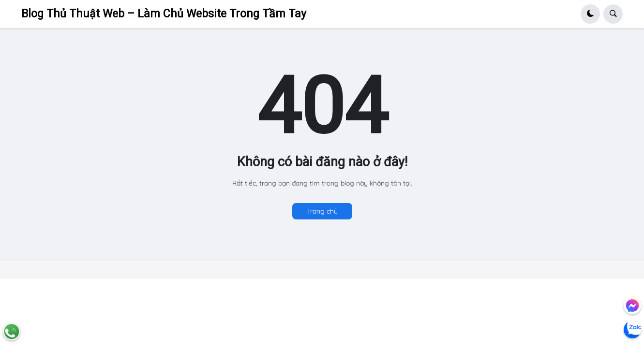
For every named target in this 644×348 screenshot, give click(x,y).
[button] (590, 14)
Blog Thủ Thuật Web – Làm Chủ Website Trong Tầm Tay (164, 14)
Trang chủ (322, 211)
